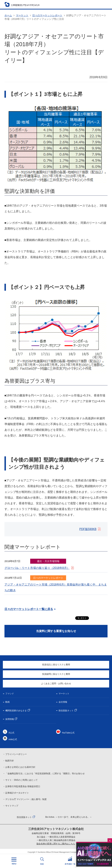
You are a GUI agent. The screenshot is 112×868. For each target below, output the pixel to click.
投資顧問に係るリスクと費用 (56, 674)
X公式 (11, 733)
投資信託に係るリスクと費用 (56, 665)
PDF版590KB (88, 529)
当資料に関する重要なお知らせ (56, 631)
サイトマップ (12, 806)
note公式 (13, 739)
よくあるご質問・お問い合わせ (56, 684)
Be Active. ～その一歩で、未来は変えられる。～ (69, 817)
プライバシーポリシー (16, 754)
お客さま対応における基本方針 (20, 767)
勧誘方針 (10, 761)
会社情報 (63, 702)
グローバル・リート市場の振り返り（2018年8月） (37, 568)
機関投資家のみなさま (16, 711)
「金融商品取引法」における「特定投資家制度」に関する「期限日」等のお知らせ (45, 774)
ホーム (8, 15)
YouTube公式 (68, 733)
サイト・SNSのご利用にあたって (22, 780)
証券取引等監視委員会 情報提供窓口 (23, 786)
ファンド (10, 694)
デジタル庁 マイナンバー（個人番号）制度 (26, 799)
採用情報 (10, 719)
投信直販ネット (66, 711)
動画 (8, 702)
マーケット (22, 15)
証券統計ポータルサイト (17, 793)
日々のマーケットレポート (47, 15)
